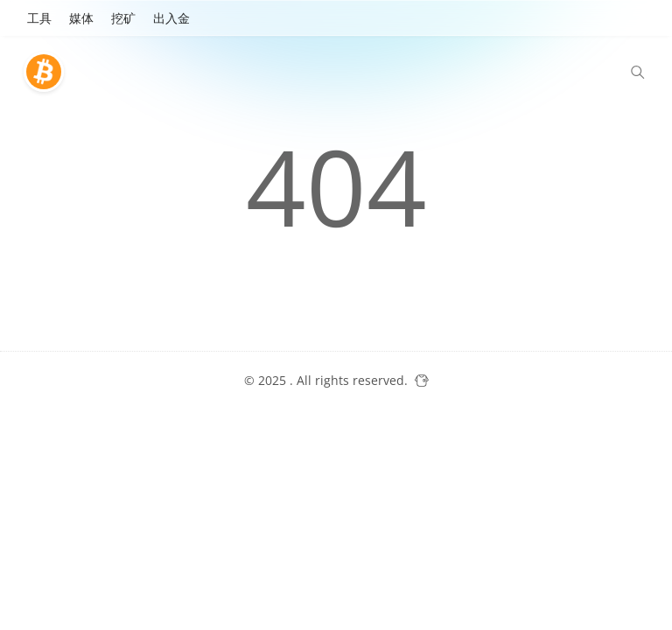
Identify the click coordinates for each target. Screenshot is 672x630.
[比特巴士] (48, 72)
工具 (39, 18)
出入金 (171, 18)
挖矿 (123, 18)
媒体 (81, 18)
